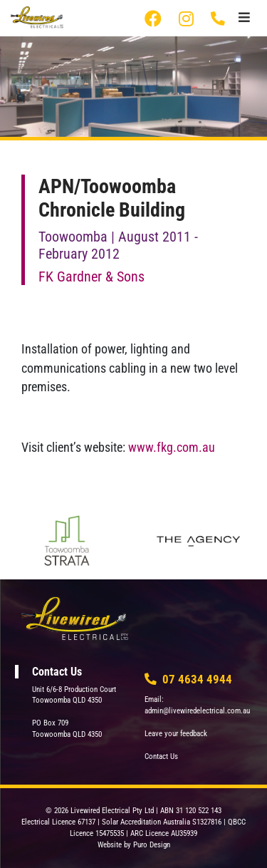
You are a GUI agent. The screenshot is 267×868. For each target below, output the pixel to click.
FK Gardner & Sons (91, 277)
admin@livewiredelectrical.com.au (197, 711)
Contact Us (161, 756)
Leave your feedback (176, 734)
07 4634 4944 (219, 19)
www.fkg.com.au (172, 448)
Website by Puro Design (134, 845)
